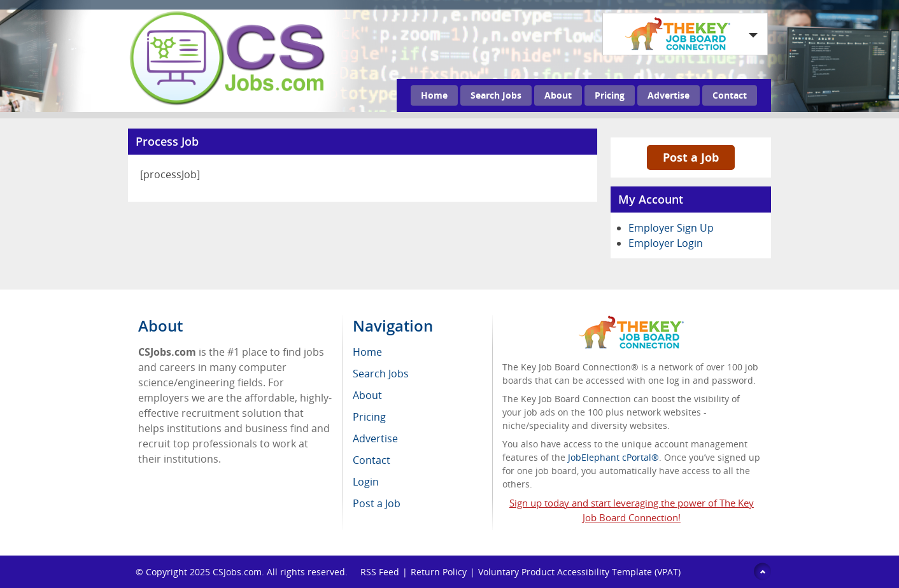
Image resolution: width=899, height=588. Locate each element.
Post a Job (691, 157)
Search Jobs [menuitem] (381, 374)
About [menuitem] (367, 395)
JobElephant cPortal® (613, 457)
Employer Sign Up (671, 228)
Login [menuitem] (366, 482)
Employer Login (666, 243)
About (558, 95)
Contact (730, 95)
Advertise (669, 95)
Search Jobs (496, 95)
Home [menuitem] (367, 352)
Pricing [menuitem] (369, 417)
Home (434, 95)
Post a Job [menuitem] (377, 503)
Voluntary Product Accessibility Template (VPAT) (579, 572)
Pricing (610, 95)
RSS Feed (380, 572)
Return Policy (439, 572)
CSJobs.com (237, 572)
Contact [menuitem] (372, 460)
